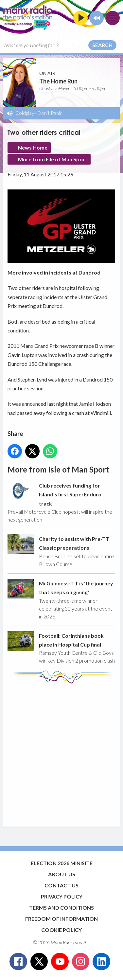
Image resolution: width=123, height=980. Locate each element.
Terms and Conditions (61, 908)
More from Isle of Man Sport (53, 159)
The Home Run (58, 81)
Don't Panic (50, 113)
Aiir (87, 942)
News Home (33, 147)
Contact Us (61, 885)
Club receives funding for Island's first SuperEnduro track (70, 494)
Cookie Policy (61, 930)
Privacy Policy (62, 896)
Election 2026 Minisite (62, 863)
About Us (62, 874)
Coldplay (25, 113)
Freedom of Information (61, 919)
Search (102, 45)
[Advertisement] (61, 752)
